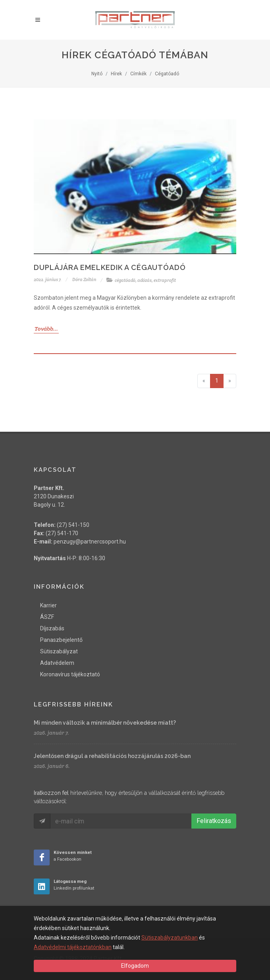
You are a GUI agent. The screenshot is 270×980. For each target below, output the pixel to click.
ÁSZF (47, 617)
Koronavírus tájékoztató (70, 674)
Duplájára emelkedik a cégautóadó (110, 267)
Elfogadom (135, 966)
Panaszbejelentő (61, 640)
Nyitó (97, 74)
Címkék (138, 74)
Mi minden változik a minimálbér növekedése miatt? (105, 723)
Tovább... (46, 329)
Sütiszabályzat (59, 651)
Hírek (116, 74)
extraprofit (165, 280)
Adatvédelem (57, 663)
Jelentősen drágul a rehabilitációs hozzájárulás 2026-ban (112, 756)
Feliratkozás (214, 821)
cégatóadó (125, 280)
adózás (145, 280)
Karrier (48, 605)
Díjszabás (52, 628)
